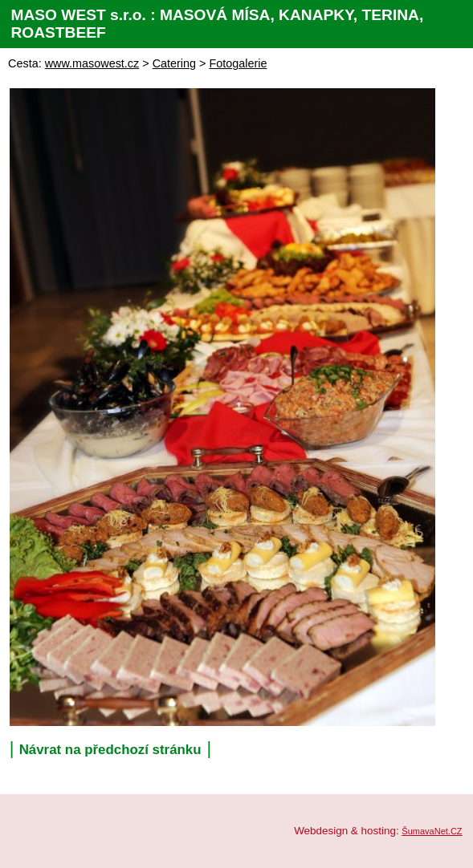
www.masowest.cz (92, 63)
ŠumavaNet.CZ (432, 831)
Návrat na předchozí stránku (110, 750)
